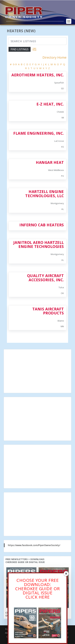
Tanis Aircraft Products (48, 311)
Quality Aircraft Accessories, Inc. (45, 278)
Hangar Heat (50, 162)
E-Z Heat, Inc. (50, 104)
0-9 (15, 64)
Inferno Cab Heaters (42, 225)
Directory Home (54, 58)
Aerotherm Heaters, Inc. (38, 75)
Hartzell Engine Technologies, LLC (45, 194)
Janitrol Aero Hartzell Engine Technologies (39, 244)
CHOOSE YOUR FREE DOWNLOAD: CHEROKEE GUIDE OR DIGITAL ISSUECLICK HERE (37, 589)
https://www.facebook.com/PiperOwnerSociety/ (34, 545)
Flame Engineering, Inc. (39, 133)
